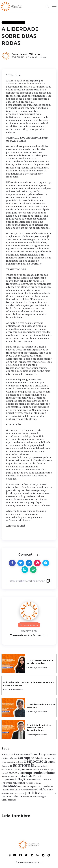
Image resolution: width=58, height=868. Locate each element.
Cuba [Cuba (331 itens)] (20, 762)
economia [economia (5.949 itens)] (24, 765)
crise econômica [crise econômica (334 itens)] (10, 762)
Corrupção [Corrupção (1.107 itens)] (26, 758)
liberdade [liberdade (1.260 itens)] (9, 786)
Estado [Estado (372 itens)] (15, 777)
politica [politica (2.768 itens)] (33, 793)
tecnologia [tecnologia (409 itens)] (40, 796)
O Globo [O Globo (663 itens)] (41, 789)
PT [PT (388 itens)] (42, 793)
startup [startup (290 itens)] (26, 797)
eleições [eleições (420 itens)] (43, 770)
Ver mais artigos (29, 625)
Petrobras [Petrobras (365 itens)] (15, 793)
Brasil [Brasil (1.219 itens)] (35, 754)
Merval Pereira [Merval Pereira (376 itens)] (28, 790)
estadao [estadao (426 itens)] (6, 777)
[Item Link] (13, 663)
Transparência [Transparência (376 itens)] (9, 800)
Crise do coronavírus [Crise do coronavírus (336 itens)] (45, 758)
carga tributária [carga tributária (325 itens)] (48, 755)
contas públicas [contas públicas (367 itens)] (10, 758)
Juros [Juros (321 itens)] (28, 783)
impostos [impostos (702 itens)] (8, 779)
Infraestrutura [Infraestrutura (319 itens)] (34, 780)
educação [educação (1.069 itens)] (18, 769)
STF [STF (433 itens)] (32, 797)
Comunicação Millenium (26, 54)
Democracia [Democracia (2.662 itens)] (35, 761)
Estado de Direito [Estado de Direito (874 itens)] (31, 776)
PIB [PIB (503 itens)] (22, 793)
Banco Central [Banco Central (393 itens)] (23, 755)
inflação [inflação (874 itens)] (21, 779)
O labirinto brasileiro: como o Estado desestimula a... (39, 728)
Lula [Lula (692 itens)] (17, 789)
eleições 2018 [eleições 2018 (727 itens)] (15, 773)
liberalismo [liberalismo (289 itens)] (36, 783)
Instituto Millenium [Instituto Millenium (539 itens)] (13, 783)
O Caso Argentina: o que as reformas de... (40, 662)
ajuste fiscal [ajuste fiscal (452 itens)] (8, 755)
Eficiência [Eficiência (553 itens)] (32, 770)
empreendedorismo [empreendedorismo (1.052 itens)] (40, 773)
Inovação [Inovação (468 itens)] (47, 780)
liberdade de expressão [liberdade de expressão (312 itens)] (29, 787)
